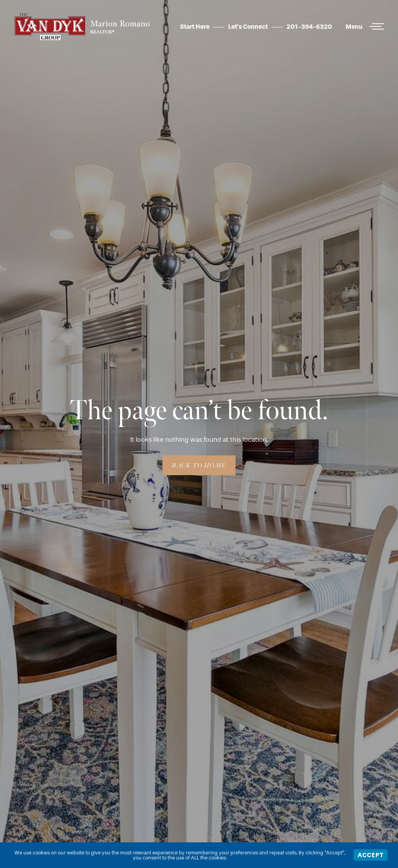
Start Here (195, 27)
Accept (371, 855)
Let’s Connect (248, 27)
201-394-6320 (309, 27)
